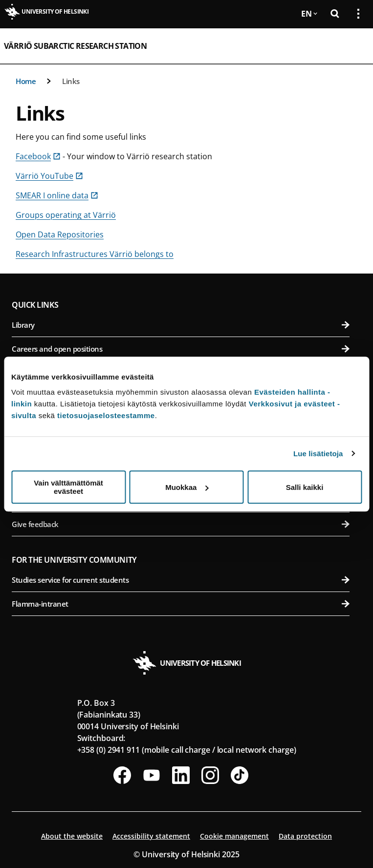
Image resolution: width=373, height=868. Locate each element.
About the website (72, 836)
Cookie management (234, 836)
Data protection (305, 836)
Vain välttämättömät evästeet (68, 487)
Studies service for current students (181, 580)
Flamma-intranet (181, 604)
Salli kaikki (305, 487)
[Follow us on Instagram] (210, 775)
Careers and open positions (181, 349)
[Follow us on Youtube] (152, 775)
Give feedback (181, 524)
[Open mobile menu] (354, 46)
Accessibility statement (151, 836)
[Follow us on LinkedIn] (181, 775)
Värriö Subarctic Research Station (75, 46)
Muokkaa (187, 487)
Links (71, 81)
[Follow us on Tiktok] (240, 775)
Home (26, 81)
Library (181, 325)
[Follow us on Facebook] (122, 775)
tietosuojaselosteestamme (106, 415)
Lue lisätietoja (318, 454)
